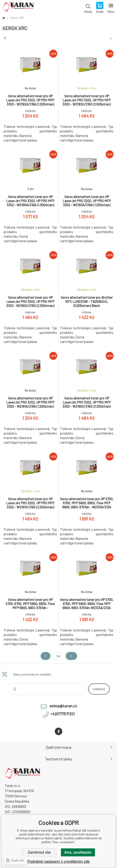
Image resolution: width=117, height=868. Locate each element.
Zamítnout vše (39, 852)
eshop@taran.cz (63, 706)
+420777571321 (63, 714)
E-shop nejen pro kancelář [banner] (18, 8)
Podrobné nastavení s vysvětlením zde (58, 862)
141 (58, 656)
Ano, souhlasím (78, 852)
